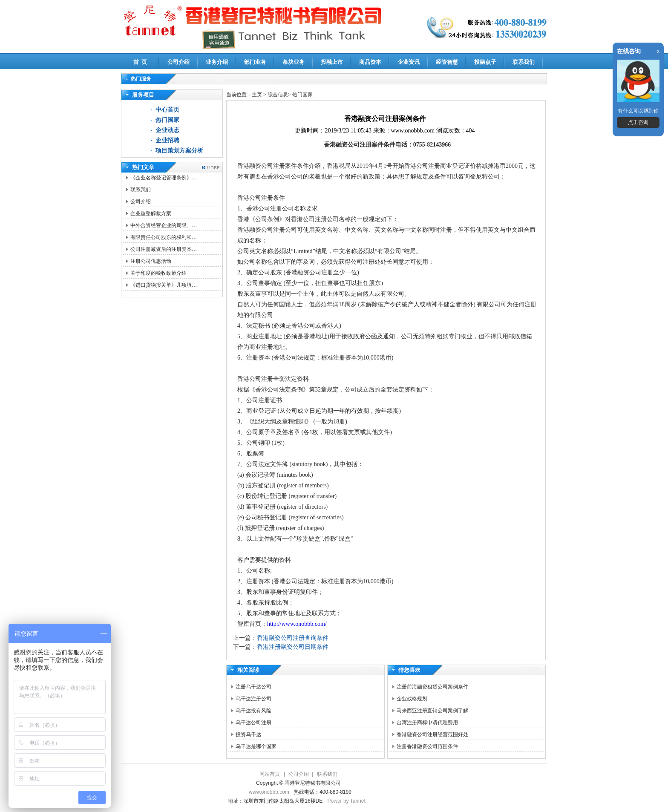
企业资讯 (409, 62)
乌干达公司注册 (253, 723)
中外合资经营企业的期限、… (164, 225)
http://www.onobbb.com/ (297, 624)
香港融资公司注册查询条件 (293, 638)
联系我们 (524, 62)
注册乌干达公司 (253, 687)
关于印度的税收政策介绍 (158, 273)
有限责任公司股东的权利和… (164, 237)
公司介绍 (179, 62)
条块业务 (294, 62)
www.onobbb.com (269, 792)
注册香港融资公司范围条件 (427, 746)
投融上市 (332, 62)
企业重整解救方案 (151, 213)
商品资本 (370, 62)
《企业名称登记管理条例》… (164, 178)
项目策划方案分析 (179, 151)
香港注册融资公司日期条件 (293, 647)
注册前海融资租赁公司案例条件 (432, 687)
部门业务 (255, 62)
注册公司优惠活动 (151, 261)
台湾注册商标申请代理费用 (427, 723)
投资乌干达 (248, 734)
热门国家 (167, 120)
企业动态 (167, 130)
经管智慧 (447, 62)
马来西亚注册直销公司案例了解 (432, 711)
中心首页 (167, 110)
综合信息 (278, 95)
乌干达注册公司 (253, 699)
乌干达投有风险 (253, 711)
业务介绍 (217, 62)
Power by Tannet (347, 801)
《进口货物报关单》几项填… (164, 285)
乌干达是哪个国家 (256, 746)
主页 (257, 95)
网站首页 (270, 774)
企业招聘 (167, 140)
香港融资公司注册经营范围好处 (432, 734)
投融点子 (485, 62)
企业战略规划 (412, 699)
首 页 (140, 62)
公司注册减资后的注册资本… (164, 249)
